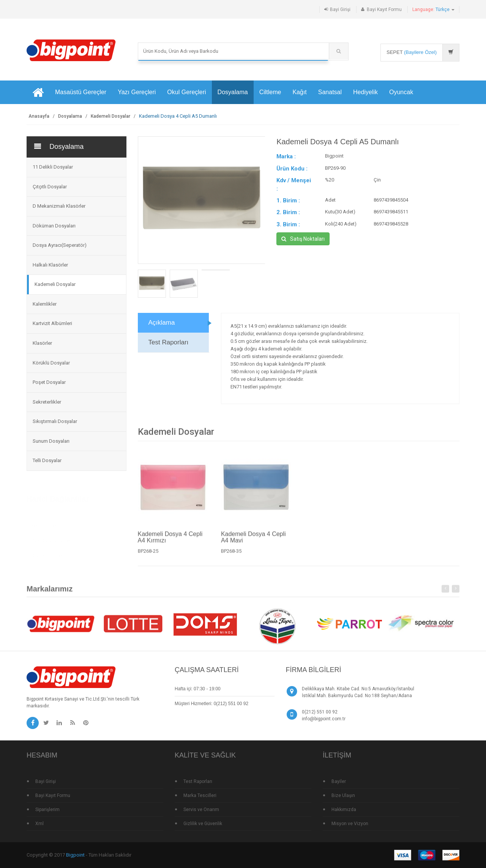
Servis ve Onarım (201, 810)
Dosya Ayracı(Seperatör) (60, 245)
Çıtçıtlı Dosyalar (50, 187)
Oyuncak (401, 92)
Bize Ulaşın (343, 795)
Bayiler (339, 781)
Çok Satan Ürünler (51, 538)
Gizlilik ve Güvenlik (203, 824)
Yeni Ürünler (44, 523)
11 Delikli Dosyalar (53, 167)
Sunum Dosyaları (51, 441)
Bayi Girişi (340, 9)
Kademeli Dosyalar (110, 116)
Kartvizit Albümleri (52, 323)
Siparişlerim (47, 810)
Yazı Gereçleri (137, 92)
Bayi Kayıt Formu (384, 9)
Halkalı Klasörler (50, 265)
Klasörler (42, 343)
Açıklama (162, 323)
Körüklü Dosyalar (51, 363)
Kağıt (299, 92)
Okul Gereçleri (186, 92)
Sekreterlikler (47, 402)
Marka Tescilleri (200, 795)
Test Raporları (169, 342)
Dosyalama (233, 92)
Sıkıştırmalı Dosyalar (55, 421)
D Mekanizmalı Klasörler (59, 206)
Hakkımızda (344, 810)
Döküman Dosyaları (54, 226)
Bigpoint (75, 855)
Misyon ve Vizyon (350, 824)
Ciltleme (270, 92)
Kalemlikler (45, 304)
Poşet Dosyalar (49, 382)
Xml (39, 824)
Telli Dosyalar (47, 460)
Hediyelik (365, 92)
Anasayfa (39, 116)
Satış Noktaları (303, 239)
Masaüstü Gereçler (81, 92)
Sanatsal (330, 92)
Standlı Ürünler (47, 553)
